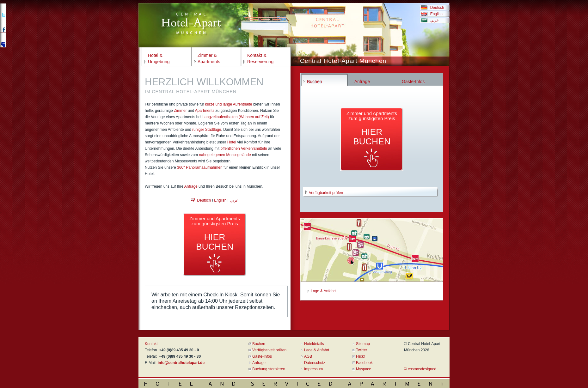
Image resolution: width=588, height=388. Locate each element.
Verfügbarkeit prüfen (326, 193)
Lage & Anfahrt (323, 291)
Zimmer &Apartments (209, 58)
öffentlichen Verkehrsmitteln (244, 149)
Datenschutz (315, 363)
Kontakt (151, 344)
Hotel (232, 142)
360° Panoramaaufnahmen (200, 167)
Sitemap (363, 344)
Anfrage (191, 186)
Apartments (205, 111)
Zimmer (180, 111)
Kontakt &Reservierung (260, 58)
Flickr (361, 356)
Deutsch (436, 8)
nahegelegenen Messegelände (225, 155)
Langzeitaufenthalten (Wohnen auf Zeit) (236, 117)
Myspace (364, 369)
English (435, 14)
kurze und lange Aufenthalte (229, 104)
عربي (433, 20)
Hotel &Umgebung (159, 58)
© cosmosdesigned (420, 369)
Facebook (364, 363)
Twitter (361, 350)
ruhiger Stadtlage (207, 130)
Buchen (259, 344)
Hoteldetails (314, 344)
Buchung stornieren (269, 369)
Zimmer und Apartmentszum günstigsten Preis (215, 234)
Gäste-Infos (262, 356)
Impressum (313, 369)
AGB (308, 356)
